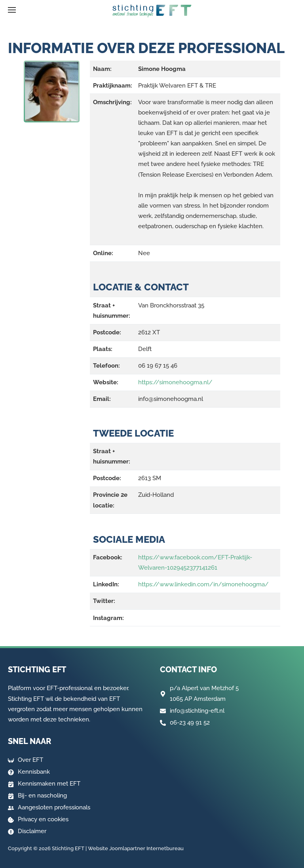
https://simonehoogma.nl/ (175, 382)
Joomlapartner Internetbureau (146, 848)
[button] (12, 10)
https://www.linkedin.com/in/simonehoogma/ (203, 584)
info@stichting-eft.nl (197, 711)
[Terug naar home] (152, 11)
